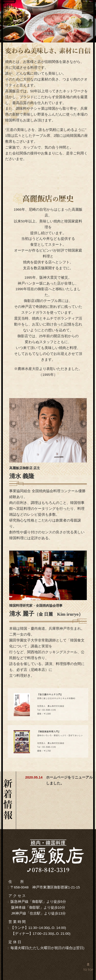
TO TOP (88, 967)
